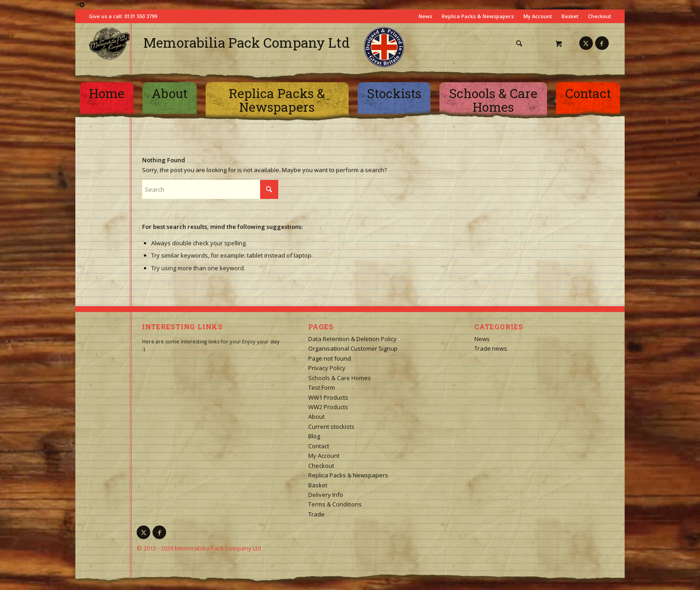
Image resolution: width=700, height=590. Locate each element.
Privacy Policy (327, 368)
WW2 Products (328, 407)
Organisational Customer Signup (353, 348)
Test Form (322, 387)
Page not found (330, 358)
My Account (538, 16)
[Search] (519, 44)
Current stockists (331, 426)
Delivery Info (326, 495)
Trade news (491, 348)
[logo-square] (109, 44)
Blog (314, 436)
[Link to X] (586, 43)
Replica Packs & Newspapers (478, 16)
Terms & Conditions (335, 504)
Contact (319, 446)
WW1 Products (328, 397)
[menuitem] (523, 44)
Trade (316, 514)
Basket (570, 16)
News (425, 16)
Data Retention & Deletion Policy (352, 339)
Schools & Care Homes (340, 378)
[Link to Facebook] (602, 43)
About (316, 416)
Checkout (599, 16)
